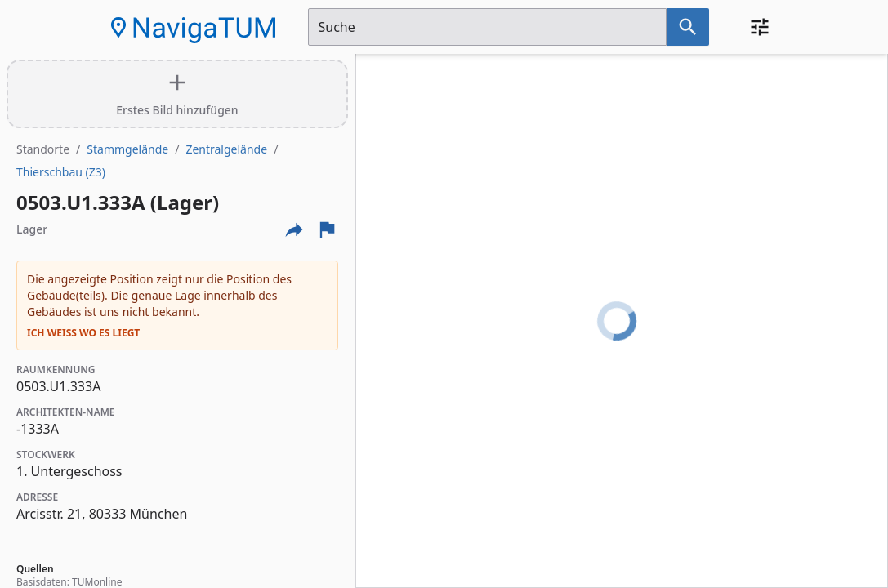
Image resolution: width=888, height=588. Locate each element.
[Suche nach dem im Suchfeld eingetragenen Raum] (688, 27)
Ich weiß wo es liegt (83, 333)
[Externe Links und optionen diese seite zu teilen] (294, 229)
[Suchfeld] (487, 27)
